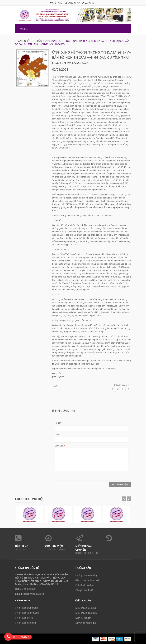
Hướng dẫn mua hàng (87, 575)
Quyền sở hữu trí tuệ (86, 623)
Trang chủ (22, 41)
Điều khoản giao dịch (86, 613)
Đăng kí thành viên (85, 590)
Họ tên (58, 423)
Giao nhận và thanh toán (88, 580)
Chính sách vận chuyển (27, 613)
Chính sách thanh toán (26, 608)
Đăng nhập (73, 3)
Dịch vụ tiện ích (83, 618)
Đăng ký (88, 3)
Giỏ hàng (56, 3)
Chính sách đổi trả (24, 618)
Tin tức (37, 41)
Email (57, 434)
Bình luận (59, 446)
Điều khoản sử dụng (86, 608)
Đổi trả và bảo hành (85, 585)
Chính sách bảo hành (26, 623)
